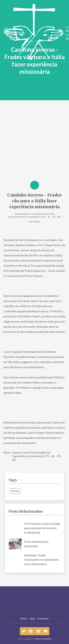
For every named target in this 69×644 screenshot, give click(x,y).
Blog (32, 619)
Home (24, 619)
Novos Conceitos (43, 639)
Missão (15, 491)
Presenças (43, 619)
